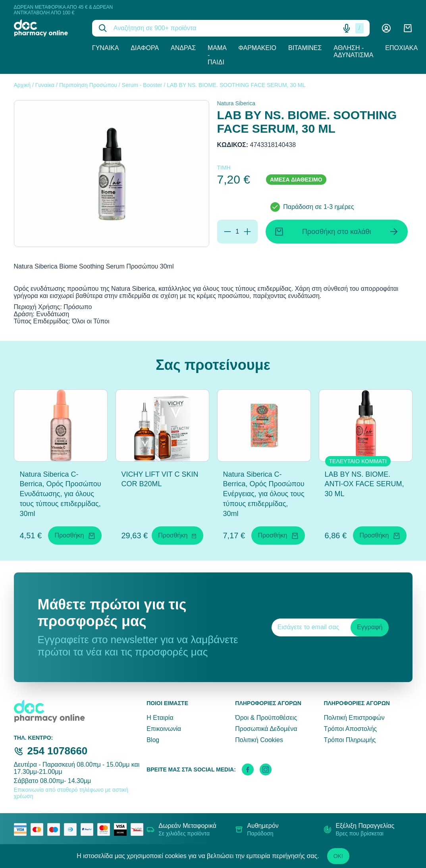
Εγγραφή (370, 627)
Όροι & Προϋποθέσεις (266, 718)
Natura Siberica (236, 103)
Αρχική (22, 85)
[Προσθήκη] (247, 232)
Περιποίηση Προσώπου (88, 85)
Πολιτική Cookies (259, 740)
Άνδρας (183, 48)
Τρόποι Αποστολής (350, 729)
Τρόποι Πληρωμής (350, 740)
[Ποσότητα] (237, 232)
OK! (338, 856)
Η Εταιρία (160, 718)
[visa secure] (122, 829)
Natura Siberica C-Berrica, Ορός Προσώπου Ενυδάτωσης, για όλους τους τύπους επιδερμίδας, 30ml (61, 494)
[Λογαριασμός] (386, 28)
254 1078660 (58, 751)
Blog (153, 740)
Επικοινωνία (164, 729)
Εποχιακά (401, 48)
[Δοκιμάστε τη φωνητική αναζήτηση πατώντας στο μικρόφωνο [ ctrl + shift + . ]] (347, 28)
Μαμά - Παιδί (217, 55)
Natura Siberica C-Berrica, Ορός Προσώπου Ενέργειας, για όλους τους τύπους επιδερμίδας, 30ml (264, 494)
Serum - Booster (142, 85)
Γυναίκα (106, 48)
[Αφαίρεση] (227, 232)
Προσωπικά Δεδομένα (266, 729)
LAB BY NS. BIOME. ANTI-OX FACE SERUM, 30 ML (364, 484)
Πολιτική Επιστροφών (354, 718)
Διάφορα (145, 48)
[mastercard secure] (106, 829)
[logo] (47, 28)
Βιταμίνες (305, 48)
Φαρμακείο (257, 48)
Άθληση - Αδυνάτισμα (353, 51)
